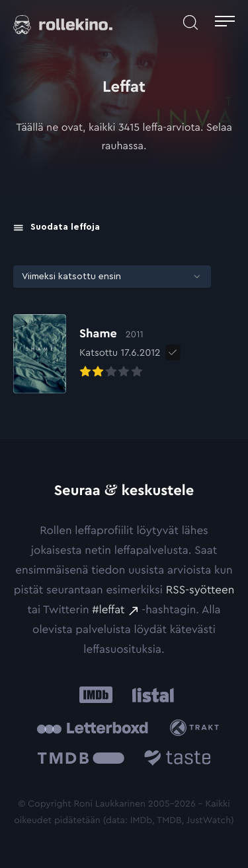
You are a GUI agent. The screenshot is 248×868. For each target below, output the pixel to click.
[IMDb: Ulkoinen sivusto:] (96, 695)
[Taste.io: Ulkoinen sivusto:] (178, 761)
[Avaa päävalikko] (225, 23)
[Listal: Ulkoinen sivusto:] (150, 695)
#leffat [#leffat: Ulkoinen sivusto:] (108, 610)
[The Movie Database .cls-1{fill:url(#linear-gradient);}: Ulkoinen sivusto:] (81, 761)
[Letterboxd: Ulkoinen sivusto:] (92, 728)
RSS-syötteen (200, 590)
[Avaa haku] (190, 23)
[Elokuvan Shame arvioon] (87, 354)
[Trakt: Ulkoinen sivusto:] (197, 728)
